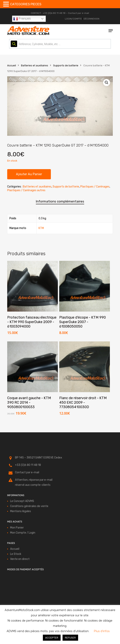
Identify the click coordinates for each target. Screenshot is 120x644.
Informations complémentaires (60, 201)
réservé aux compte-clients (33, 485)
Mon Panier (17, 528)
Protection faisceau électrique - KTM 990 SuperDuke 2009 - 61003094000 (32, 322)
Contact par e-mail (79, 13)
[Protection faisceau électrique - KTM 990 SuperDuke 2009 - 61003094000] (33, 286)
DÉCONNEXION (91, 19)
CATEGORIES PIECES (26, 4)
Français (22, 19)
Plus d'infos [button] (102, 631)
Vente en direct (20, 559)
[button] (111, 31)
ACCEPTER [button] (52, 638)
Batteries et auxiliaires (35, 65)
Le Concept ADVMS (22, 501)
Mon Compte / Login (23, 533)
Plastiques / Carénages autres (26, 190)
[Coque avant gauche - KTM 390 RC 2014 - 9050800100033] (33, 367)
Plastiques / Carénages (95, 187)
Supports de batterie (66, 65)
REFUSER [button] (70, 638)
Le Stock (16, 554)
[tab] (60, 201)
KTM (41, 228)
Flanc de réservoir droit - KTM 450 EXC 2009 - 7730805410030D (83, 402)
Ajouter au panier (29, 174)
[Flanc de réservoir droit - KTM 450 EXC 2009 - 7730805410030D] (85, 367)
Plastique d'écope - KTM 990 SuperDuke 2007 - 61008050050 (82, 322)
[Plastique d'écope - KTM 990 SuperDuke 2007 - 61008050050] (85, 286)
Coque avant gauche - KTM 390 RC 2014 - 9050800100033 (29, 402)
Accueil (12, 65)
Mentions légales (21, 511)
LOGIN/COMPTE (73, 19)
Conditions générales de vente (29, 506)
